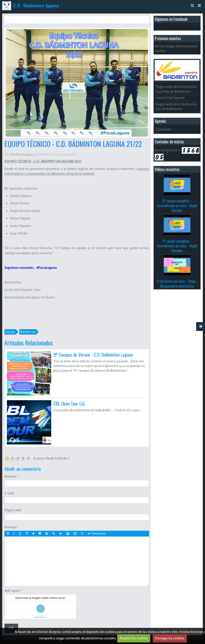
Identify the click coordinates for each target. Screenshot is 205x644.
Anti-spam (12, 591)
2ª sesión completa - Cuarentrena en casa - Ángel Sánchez (177, 206)
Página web (13, 510)
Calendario (164, 129)
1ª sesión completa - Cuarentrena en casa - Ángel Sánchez (177, 246)
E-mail (9, 493)
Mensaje (11, 527)
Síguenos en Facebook (171, 19)
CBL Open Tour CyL (69, 403)
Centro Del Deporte (170, 98)
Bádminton (28, 332)
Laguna (10, 332)
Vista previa (97, 533)
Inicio (15, 19)
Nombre (10, 477)
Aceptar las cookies (134, 638)
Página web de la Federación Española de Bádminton (176, 89)
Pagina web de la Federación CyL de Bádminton (176, 107)
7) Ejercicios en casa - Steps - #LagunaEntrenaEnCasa (177, 283)
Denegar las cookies (170, 638)
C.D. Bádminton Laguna (36, 6)
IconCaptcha (40, 617)
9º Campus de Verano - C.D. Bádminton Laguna (93, 355)
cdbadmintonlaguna (22, 155)
